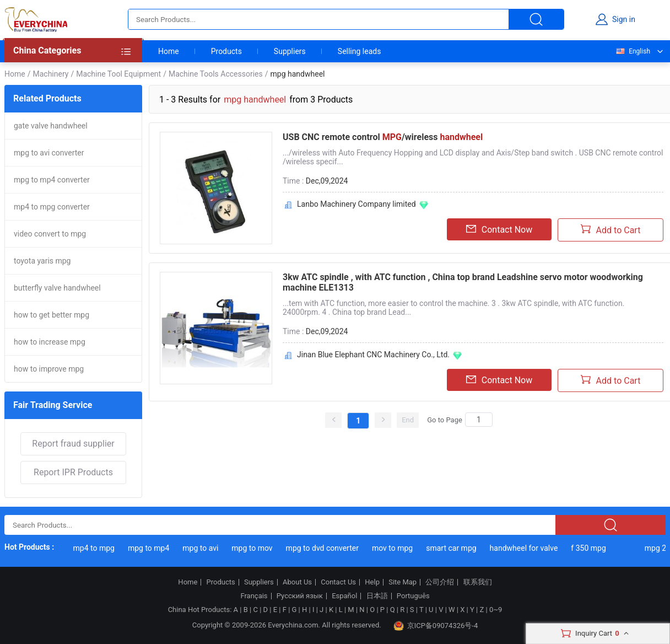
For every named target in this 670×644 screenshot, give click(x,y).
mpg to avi (202, 548)
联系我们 (478, 582)
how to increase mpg (50, 342)
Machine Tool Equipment (118, 74)
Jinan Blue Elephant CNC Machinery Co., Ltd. (373, 355)
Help (372, 582)
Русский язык (300, 596)
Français (254, 596)
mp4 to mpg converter (52, 207)
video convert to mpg (50, 234)
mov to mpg (394, 548)
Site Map (402, 582)
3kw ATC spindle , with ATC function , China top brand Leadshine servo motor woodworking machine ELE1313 (463, 282)
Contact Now (499, 229)
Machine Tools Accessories (216, 74)
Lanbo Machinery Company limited (356, 204)
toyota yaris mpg (42, 261)
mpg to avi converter (49, 153)
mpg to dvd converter (324, 548)
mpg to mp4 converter (52, 180)
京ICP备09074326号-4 (436, 626)
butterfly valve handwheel (57, 288)
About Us (297, 582)
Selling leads (360, 51)
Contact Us (338, 582)
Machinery (50, 74)
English (633, 51)
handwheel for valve (526, 548)
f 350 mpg (590, 548)
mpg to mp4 (150, 548)
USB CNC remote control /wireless (383, 137)
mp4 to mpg (96, 548)
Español (344, 596)
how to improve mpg (49, 369)
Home (169, 51)
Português (413, 596)
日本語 (377, 596)
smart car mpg (453, 548)
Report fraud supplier (73, 444)
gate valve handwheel (51, 126)
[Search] (479, 420)
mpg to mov (253, 548)
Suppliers (290, 51)
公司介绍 (440, 582)
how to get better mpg (52, 315)
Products (226, 51)
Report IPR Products (73, 472)
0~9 (496, 610)
